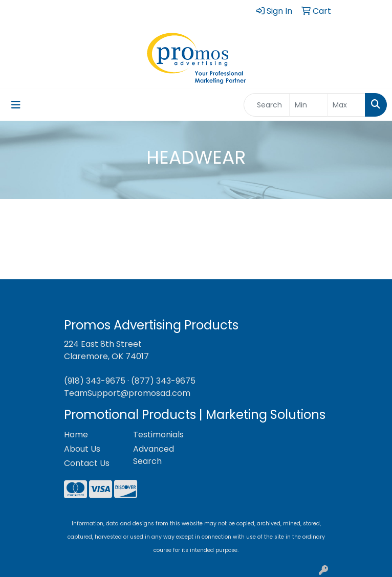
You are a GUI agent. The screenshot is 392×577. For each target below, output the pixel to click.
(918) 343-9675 (95, 381)
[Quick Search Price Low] (308, 105)
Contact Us (87, 463)
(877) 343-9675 (163, 381)
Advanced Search (154, 455)
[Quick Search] (267, 105)
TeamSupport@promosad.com (127, 393)
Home (76, 435)
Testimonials (158, 435)
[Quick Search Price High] (346, 105)
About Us (82, 449)
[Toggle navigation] (16, 105)
